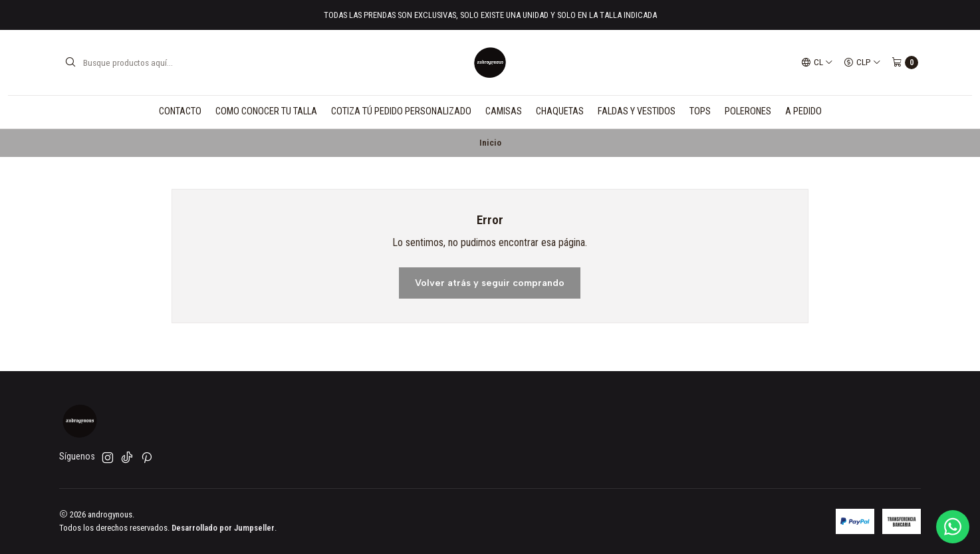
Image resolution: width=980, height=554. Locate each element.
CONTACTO (180, 111)
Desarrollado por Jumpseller (223, 528)
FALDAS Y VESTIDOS (637, 111)
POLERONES (748, 111)
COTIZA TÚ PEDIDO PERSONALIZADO (401, 111)
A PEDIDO (803, 111)
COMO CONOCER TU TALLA (266, 111)
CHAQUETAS (560, 111)
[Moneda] (862, 63)
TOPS (700, 111)
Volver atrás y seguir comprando (490, 283)
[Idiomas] (817, 63)
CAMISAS (504, 111)
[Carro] (905, 63)
